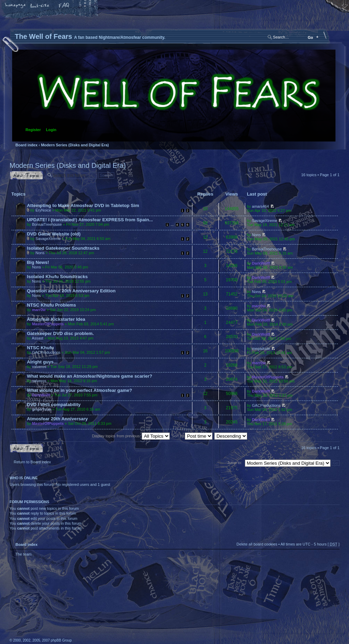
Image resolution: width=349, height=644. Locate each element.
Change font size (40, 6)
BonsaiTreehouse (47, 224)
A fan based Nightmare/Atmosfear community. (119, 605)
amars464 (261, 206)
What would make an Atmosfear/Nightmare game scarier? (90, 376)
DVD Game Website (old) (54, 234)
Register (33, 130)
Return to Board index (32, 462)
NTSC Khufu (41, 348)
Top (331, 563)
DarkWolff (261, 263)
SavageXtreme (265, 221)
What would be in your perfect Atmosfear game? (80, 390)
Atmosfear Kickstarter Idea (56, 319)
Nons (257, 235)
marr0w (39, 310)
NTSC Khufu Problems (52, 305)
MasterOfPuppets (48, 324)
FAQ (64, 6)
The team (24, 554)
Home (16, 6)
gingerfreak (41, 409)
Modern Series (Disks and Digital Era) (75, 145)
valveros (39, 367)
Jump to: (235, 463)
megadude (261, 349)
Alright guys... (42, 362)
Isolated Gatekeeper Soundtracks (63, 248)
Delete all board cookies (257, 544)
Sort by (192, 436)
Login (51, 130)
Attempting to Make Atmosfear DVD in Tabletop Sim (83, 205)
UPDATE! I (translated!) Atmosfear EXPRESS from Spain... (90, 220)
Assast (38, 338)
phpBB (88, 600)
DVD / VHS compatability (54, 405)
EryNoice (43, 210)
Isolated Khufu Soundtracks (57, 277)
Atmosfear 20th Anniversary (57, 419)
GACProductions (46, 352)
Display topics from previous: (131, 436)
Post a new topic (26, 175)
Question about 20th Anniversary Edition (71, 291)
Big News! (38, 262)
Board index (174, 96)
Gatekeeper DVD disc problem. (61, 333)
